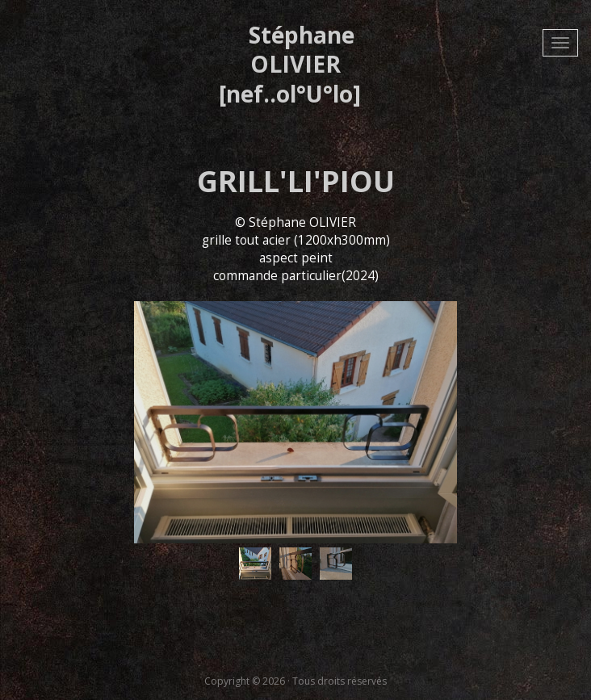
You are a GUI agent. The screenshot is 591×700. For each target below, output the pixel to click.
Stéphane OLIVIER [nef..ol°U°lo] (290, 64)
